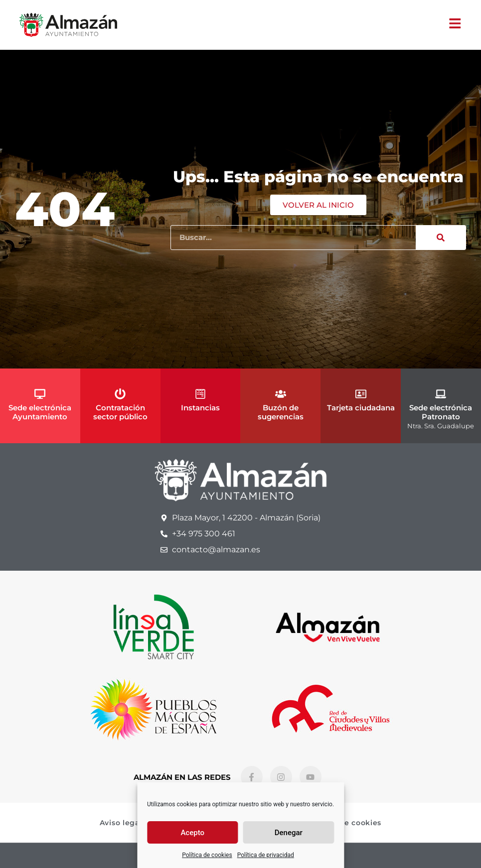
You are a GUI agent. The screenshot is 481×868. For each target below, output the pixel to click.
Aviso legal (121, 823)
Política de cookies (207, 855)
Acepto (192, 833)
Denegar (289, 833)
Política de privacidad (266, 855)
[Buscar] (441, 238)
